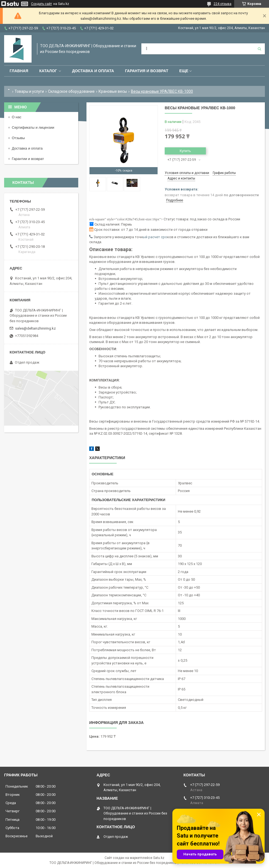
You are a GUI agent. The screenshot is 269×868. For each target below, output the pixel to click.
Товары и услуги (29, 91)
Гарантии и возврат (28, 159)
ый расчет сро (155, 237)
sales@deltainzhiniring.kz (35, 328)
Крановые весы (113, 91)
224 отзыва (222, 4)
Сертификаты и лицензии (33, 127)
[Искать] (259, 49)
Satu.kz (159, 858)
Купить (185, 151)
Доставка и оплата (93, 71)
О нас (17, 117)
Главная (19, 71)
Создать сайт (41, 4)
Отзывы (18, 138)
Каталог (48, 71)
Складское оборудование (71, 91)
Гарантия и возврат (147, 71)
